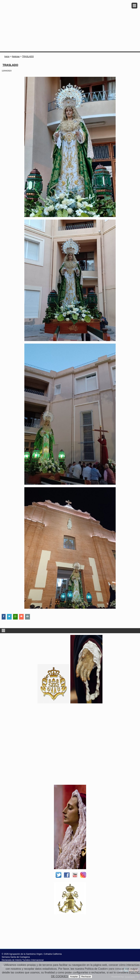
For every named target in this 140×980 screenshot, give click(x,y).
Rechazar (86, 977)
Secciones (70, 631)
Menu (134, 6)
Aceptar (74, 977)
